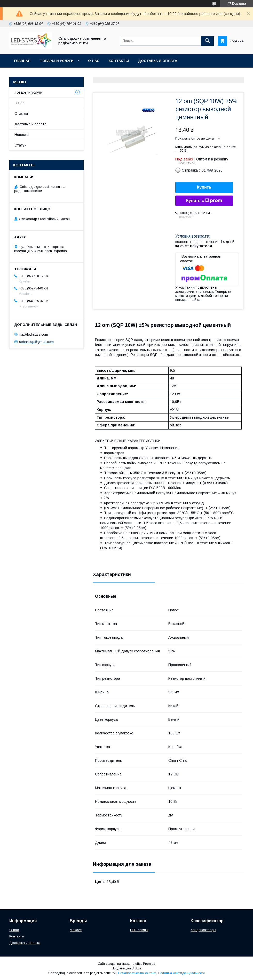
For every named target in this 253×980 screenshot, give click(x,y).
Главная (22, 61)
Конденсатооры (203, 930)
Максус (76, 930)
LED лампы (139, 930)
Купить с (204, 201)
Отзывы (21, 114)
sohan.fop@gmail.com (36, 342)
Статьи (21, 145)
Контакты (119, 61)
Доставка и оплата (158, 61)
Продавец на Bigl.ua (126, 968)
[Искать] (207, 41)
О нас (94, 61)
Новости (22, 135)
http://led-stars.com (33, 334)
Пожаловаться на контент (137, 973)
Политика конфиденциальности (181, 973)
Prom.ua (149, 964)
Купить (204, 187)
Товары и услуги (57, 61)
